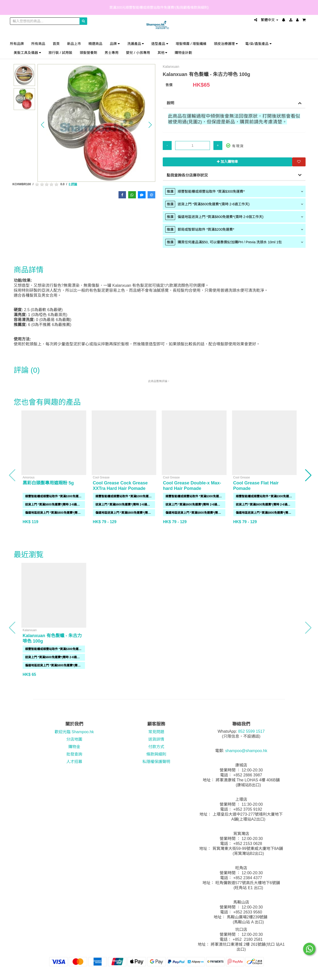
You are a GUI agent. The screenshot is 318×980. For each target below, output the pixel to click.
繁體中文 (270, 20)
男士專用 (112, 53)
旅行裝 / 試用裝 (60, 53)
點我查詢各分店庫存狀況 (187, 175)
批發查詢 (74, 754)
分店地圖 (74, 739)
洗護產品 (136, 44)
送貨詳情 (156, 739)
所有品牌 (17, 44)
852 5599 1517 (252, 731)
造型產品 (160, 44)
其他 (162, 53)
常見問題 (156, 732)
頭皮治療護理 (226, 44)
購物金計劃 (183, 53)
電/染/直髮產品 (258, 44)
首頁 (56, 44)
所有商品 (38, 44)
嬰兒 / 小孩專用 (138, 53)
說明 (170, 103)
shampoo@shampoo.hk (246, 751)
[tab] (234, 191)
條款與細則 (156, 754)
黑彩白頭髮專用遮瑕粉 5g (48, 483)
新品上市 (74, 44)
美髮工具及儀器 (27, 53)
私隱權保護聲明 (156, 762)
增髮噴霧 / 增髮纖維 (191, 44)
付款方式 (156, 747)
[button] (43, 125)
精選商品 (95, 44)
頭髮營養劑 (88, 53)
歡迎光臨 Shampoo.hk (74, 732)
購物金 (74, 747)
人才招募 (74, 762)
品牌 (115, 44)
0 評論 (73, 184)
